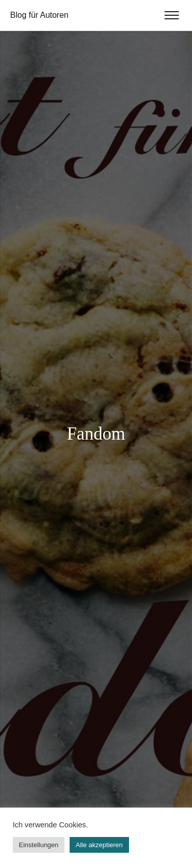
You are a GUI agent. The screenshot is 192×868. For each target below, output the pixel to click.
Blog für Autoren (39, 15)
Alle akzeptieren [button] (99, 845)
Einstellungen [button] (39, 845)
